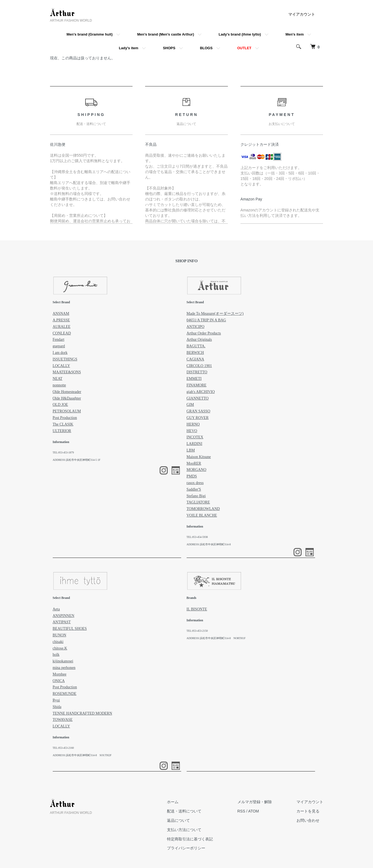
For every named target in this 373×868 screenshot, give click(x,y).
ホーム (173, 802)
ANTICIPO (196, 327)
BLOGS (206, 48)
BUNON (60, 635)
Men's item (295, 34)
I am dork (60, 353)
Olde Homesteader (67, 392)
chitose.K (60, 648)
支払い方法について (184, 830)
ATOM (253, 811)
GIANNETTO (198, 398)
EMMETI (194, 379)
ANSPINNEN (64, 616)
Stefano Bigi (196, 496)
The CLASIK (63, 424)
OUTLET (244, 48)
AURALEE (62, 327)
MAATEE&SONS (67, 372)
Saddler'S (194, 489)
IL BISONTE (197, 609)
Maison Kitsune (199, 457)
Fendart (59, 340)
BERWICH (195, 353)
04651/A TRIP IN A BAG (206, 320)
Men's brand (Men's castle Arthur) (166, 34)
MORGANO (196, 470)
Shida (57, 707)
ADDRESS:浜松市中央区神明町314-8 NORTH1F (216, 638)
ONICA (59, 681)
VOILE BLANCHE (202, 515)
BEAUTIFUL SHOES (70, 629)
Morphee (60, 674)
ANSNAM (61, 314)
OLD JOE (60, 405)
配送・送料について (184, 811)
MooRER (194, 463)
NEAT (58, 379)
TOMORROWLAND (203, 509)
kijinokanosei (63, 661)
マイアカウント (302, 14)
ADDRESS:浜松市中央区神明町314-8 (209, 544)
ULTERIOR (62, 431)
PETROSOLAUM (67, 411)
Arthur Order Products (204, 333)
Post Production (65, 418)
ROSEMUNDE (65, 694)
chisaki (58, 642)
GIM (190, 405)
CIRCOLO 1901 (199, 366)
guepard (59, 346)
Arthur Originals (199, 340)
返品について (178, 820)
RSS (241, 811)
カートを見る (308, 811)
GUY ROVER (198, 418)
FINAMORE (197, 385)
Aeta (56, 609)
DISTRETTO (197, 372)
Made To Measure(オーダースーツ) (215, 314)
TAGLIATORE (198, 502)
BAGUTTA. (196, 346)
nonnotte (59, 385)
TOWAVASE (63, 720)
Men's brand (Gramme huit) (90, 34)
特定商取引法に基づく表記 (190, 839)
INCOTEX (195, 437)
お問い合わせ (308, 820)
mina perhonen (64, 668)
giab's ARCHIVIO (201, 392)
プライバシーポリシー (186, 848)
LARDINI (195, 444)
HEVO (192, 431)
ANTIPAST (62, 622)
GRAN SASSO (199, 411)
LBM (191, 450)
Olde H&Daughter (67, 398)
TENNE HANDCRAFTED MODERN (83, 713)
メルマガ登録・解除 (255, 802)
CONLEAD (62, 333)
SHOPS (169, 48)
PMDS (192, 476)
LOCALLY (61, 366)
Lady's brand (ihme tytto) (240, 34)
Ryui (56, 700)
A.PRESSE (61, 320)
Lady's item (129, 48)
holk (56, 655)
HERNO (193, 424)
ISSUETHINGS (65, 359)
